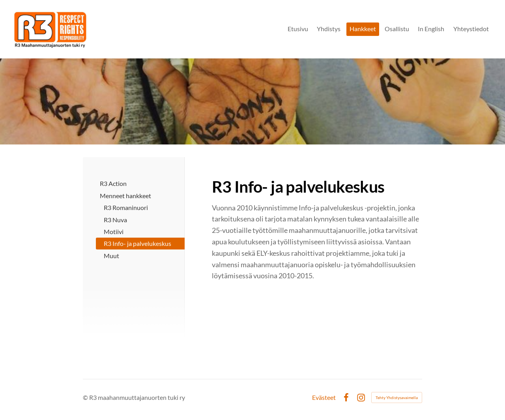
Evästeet (324, 397)
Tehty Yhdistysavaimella (397, 397)
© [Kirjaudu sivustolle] (86, 397)
